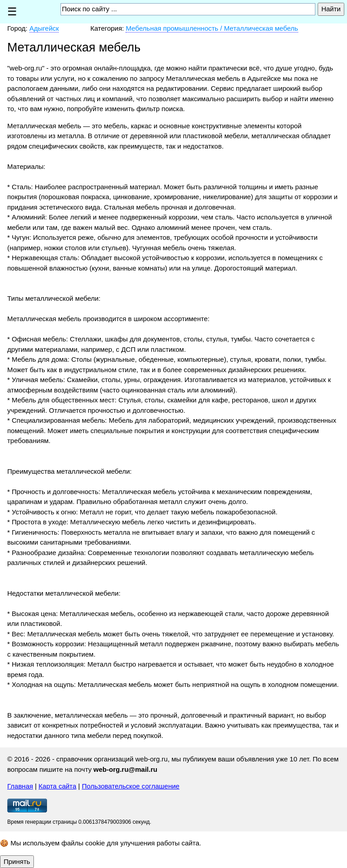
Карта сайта (57, 786)
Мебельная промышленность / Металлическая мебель (212, 28)
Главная (20, 786)
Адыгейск (44, 28)
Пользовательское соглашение (131, 786)
